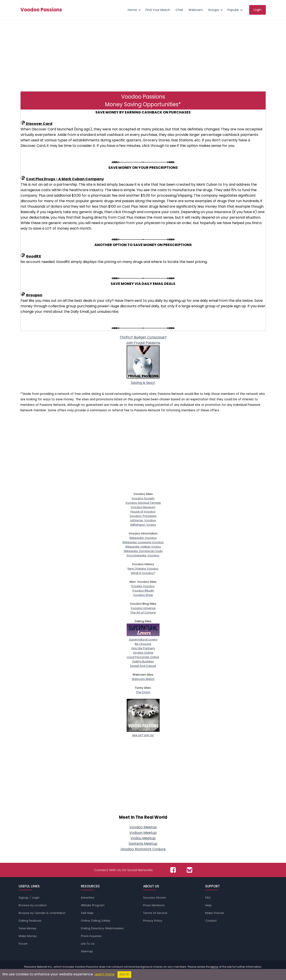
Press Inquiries (91, 936)
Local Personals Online (143, 657)
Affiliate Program (93, 905)
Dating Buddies (143, 661)
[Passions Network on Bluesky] (189, 870)
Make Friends (215, 913)
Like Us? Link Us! (143, 733)
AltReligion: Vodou (143, 525)
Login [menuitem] (258, 10)
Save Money (28, 928)
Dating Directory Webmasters (102, 928)
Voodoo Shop (143, 595)
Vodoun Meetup (143, 833)
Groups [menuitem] (213, 10)
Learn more (104, 974)
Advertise (88, 898)
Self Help (87, 913)
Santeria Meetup (143, 844)
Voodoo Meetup (143, 827)
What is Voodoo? (143, 573)
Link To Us (88, 944)
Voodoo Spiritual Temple (143, 503)
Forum (23, 944)
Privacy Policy (153, 921)
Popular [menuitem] (233, 10)
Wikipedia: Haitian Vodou (143, 547)
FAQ (208, 898)
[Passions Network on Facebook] (173, 870)
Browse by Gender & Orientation (42, 913)
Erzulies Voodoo (143, 586)
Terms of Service (155, 913)
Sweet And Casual (143, 666)
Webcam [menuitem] (196, 10)
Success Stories (155, 898)
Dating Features (30, 921)
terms (214, 967)
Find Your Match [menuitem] (158, 10)
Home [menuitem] (132, 10)
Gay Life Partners (143, 648)
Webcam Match (143, 679)
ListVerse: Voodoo (143, 520)
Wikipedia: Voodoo (143, 538)
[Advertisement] (143, 55)
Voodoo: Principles (143, 516)
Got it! (124, 974)
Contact (211, 921)
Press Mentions (154, 905)
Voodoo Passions (41, 10)
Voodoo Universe (143, 608)
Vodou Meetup (143, 838)
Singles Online (143, 653)
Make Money (28, 936)
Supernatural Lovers (143, 637)
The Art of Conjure (143, 612)
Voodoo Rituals (143, 591)
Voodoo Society (143, 498)
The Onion (143, 692)
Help (208, 905)
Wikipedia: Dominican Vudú (143, 551)
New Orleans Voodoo (143, 569)
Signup (24, 898)
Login (36, 898)
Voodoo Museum (143, 507)
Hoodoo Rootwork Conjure (143, 849)
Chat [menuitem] (179, 10)
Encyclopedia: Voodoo (143, 555)
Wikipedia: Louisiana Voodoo (143, 542)
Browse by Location (33, 905)
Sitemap (87, 951)
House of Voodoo (143, 512)
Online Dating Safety (96, 921)
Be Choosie (143, 644)
